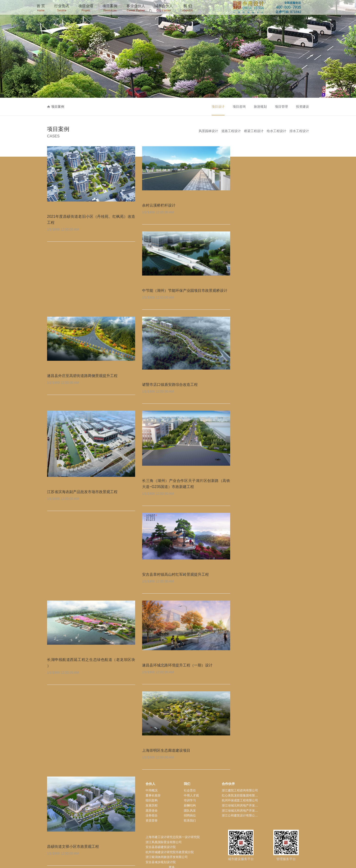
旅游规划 (260, 107)
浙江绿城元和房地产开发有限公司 (244, 805)
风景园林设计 (208, 131)
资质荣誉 (152, 821)
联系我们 (190, 821)
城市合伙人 (164, 8)
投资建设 (302, 107)
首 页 (41, 8)
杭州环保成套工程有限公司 (240, 800)
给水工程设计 (277, 131)
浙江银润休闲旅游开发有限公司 (167, 857)
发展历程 (152, 805)
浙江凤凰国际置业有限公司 (164, 842)
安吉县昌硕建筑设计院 (161, 847)
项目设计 (218, 107)
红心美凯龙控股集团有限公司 (241, 795)
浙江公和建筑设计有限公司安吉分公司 (247, 815)
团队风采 (190, 811)
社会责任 (190, 790)
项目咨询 (239, 107)
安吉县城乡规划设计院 (161, 862)
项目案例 (110, 8)
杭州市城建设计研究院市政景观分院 (170, 852)
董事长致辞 (153, 795)
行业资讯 (62, 8)
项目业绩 (86, 8)
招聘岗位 (190, 815)
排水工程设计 (299, 131)
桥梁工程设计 (254, 131)
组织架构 (152, 800)
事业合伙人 (136, 8)
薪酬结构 (190, 805)
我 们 (188, 8)
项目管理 (281, 107)
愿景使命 (152, 811)
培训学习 (190, 800)
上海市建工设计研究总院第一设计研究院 (173, 837)
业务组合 (152, 815)
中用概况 (152, 790)
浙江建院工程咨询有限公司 (240, 790)
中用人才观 (191, 795)
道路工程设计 (231, 131)
